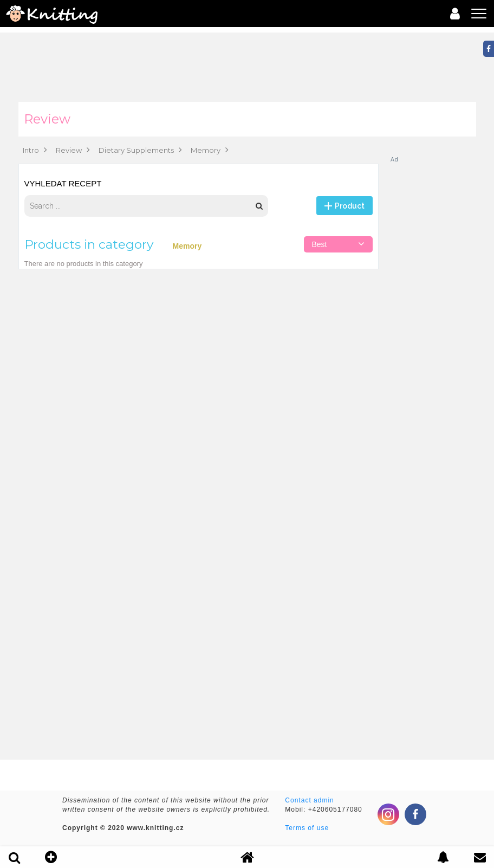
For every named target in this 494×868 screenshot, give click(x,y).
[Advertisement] (433, 326)
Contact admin (309, 800)
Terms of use (307, 828)
